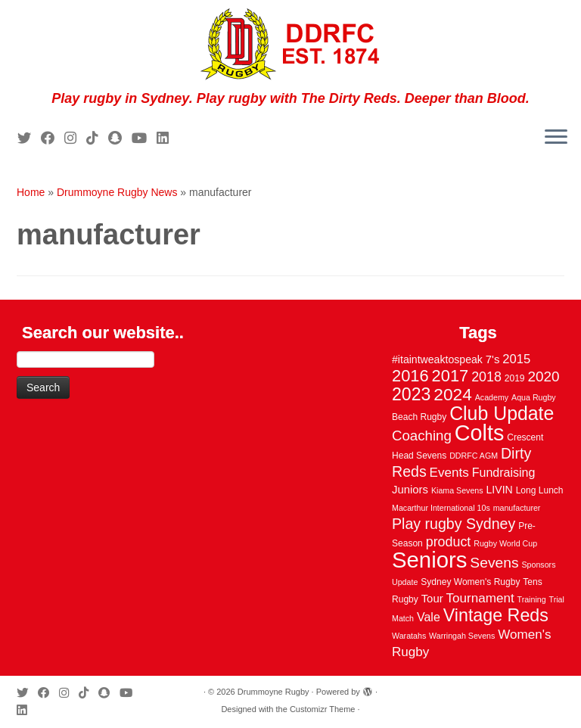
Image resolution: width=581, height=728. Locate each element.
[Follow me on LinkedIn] (168, 138)
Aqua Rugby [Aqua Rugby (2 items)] (534, 397)
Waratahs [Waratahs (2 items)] (409, 636)
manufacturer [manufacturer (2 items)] (517, 508)
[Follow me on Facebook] (53, 138)
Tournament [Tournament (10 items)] (480, 598)
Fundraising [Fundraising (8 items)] (504, 472)
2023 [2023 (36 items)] (411, 394)
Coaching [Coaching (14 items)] (422, 436)
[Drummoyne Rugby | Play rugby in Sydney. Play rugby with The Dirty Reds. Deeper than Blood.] (290, 45)
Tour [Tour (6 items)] (432, 599)
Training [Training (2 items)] (532, 599)
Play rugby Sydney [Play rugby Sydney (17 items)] (454, 524)
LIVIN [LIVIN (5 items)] (500, 490)
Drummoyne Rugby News (117, 192)
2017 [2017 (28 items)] (451, 376)
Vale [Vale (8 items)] (429, 617)
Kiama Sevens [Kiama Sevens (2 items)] (457, 490)
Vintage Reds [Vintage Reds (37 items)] (496, 615)
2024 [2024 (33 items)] (452, 394)
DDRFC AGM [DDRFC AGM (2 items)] (474, 456)
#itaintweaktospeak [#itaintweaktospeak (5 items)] (437, 359)
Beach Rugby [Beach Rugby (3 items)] (419, 417)
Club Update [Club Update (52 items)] (502, 413)
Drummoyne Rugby (273, 692)
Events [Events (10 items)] (449, 473)
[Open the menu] (556, 138)
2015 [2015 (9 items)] (516, 359)
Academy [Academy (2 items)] (492, 397)
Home (31, 192)
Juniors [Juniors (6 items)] (410, 490)
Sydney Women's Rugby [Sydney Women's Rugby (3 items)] (470, 582)
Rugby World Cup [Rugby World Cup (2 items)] (505, 543)
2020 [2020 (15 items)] (543, 376)
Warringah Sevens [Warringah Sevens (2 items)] (462, 636)
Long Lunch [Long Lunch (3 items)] (540, 490)
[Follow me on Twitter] (29, 138)
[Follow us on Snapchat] (120, 138)
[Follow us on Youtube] (144, 138)
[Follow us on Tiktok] (97, 138)
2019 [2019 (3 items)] (515, 378)
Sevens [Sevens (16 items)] (494, 563)
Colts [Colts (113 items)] (480, 433)
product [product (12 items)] (449, 542)
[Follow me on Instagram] (75, 138)
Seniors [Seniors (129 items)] (429, 560)
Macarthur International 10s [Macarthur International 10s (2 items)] (441, 508)
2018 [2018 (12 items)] (486, 377)
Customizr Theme (323, 709)
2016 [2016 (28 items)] (410, 376)
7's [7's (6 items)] (493, 359)
